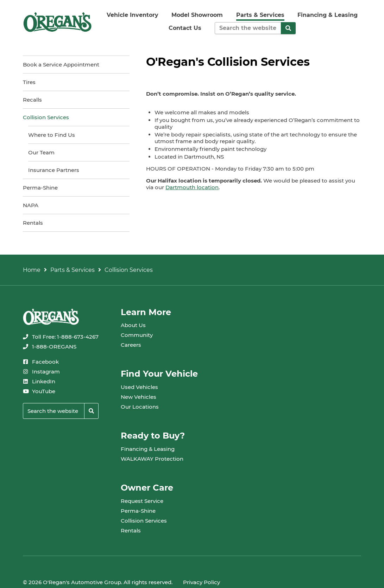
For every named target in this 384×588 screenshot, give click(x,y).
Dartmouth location (192, 187)
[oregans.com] (57, 22)
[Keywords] (248, 28)
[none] (61, 337)
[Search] (288, 28)
